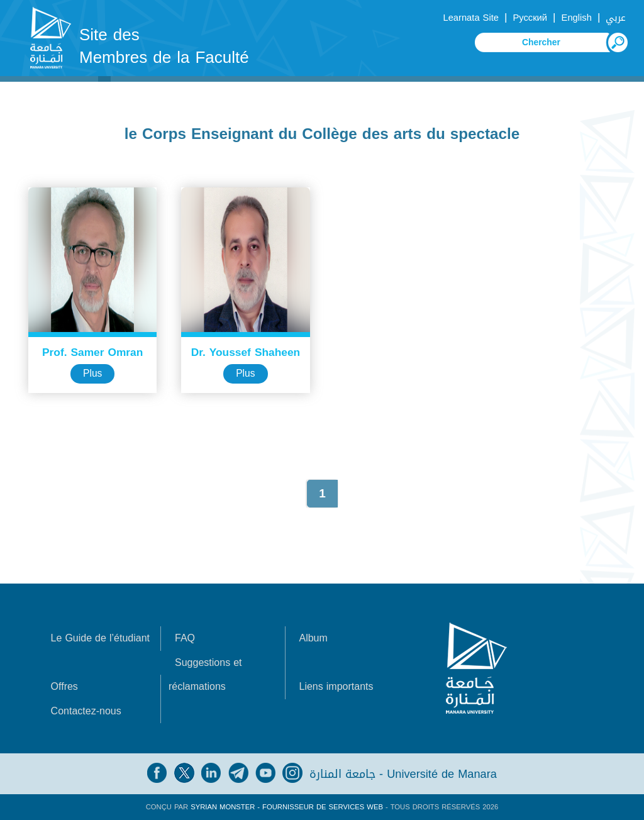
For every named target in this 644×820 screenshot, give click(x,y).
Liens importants (336, 686)
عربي (616, 18)
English (577, 18)
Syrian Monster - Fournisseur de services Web (287, 807)
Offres (64, 686)
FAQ (185, 638)
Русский (530, 18)
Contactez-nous (86, 711)
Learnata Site (470, 18)
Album (313, 638)
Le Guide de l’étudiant (100, 638)
